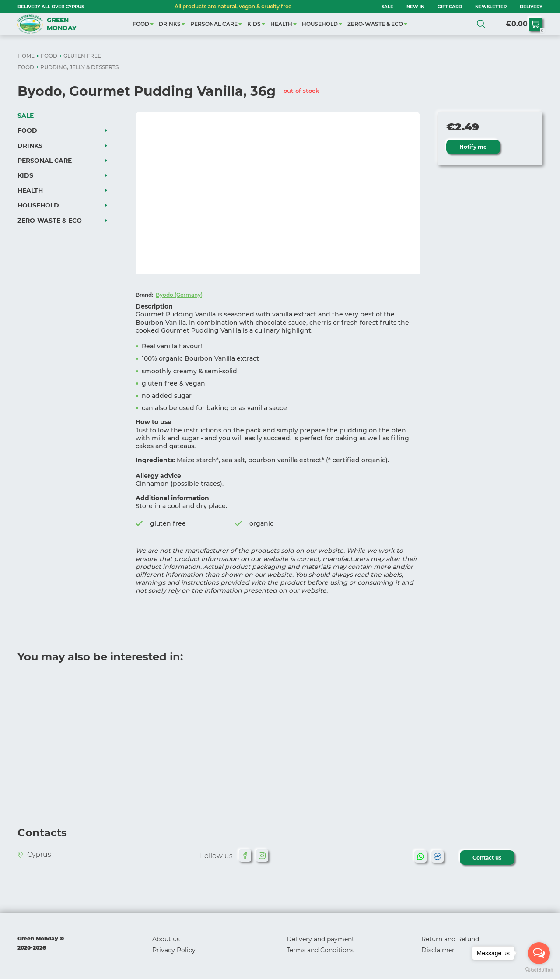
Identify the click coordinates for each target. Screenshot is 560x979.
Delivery (531, 7)
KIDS (254, 24)
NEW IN (415, 7)
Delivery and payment (320, 939)
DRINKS (170, 24)
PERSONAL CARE (214, 24)
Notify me (473, 147)
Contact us (487, 858)
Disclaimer (438, 950)
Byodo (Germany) (179, 295)
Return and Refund (450, 939)
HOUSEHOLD (320, 24)
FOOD (141, 24)
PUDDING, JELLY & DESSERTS (79, 67)
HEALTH (281, 24)
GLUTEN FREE (82, 56)
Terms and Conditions (320, 950)
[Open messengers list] (539, 953)
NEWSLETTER (491, 7)
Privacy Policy (174, 950)
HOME (26, 56)
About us (166, 939)
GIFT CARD (450, 7)
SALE (387, 7)
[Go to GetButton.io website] (539, 970)
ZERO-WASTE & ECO (375, 24)
